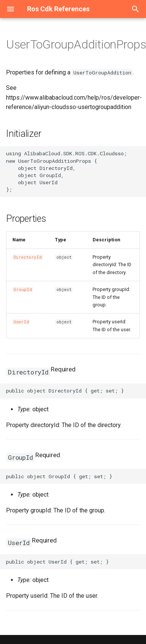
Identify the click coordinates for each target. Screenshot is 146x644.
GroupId (23, 289)
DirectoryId (28, 257)
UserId (21, 322)
